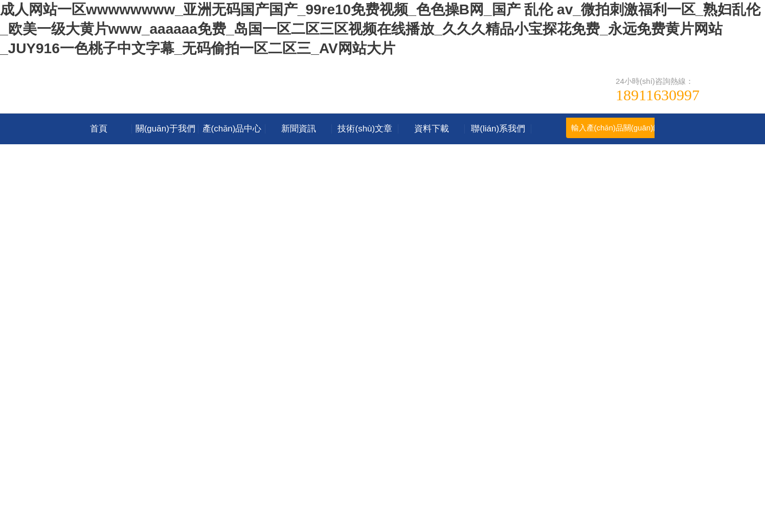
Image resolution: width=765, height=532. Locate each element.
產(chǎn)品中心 (232, 129)
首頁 (99, 129)
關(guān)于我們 (165, 129)
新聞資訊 (299, 129)
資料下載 (432, 129)
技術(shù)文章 (365, 129)
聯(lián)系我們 (498, 129)
